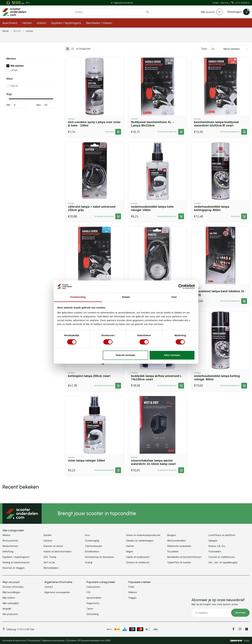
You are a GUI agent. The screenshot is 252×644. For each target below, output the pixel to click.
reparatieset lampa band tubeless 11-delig (220, 293)
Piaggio (133, 598)
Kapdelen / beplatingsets (66, 23)
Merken (17, 31)
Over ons (225, 3)
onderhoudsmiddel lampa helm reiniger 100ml (152, 208)
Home (6, 31)
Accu (87, 535)
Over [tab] (174, 297)
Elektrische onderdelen (179, 546)
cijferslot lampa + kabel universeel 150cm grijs (92, 208)
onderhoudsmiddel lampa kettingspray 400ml (212, 208)
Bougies (172, 535)
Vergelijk (7, 609)
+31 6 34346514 (241, 3)
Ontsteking (93, 614)
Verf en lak (49, 562)
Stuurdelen (173, 551)
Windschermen (10, 546)
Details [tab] (126, 297)
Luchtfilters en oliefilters (222, 535)
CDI (88, 592)
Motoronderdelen (176, 540)
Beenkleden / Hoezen (99, 23)
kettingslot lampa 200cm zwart (89, 376)
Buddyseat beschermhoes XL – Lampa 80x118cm (153, 124)
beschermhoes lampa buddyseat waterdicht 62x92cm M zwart (216, 124)
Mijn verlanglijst (11, 603)
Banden (48, 535)
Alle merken (17, 66)
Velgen (130, 551)
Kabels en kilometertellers (58, 551)
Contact (216, 3)
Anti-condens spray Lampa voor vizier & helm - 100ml (94, 124)
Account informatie (13, 587)
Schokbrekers (92, 551)
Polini (131, 587)
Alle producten (10, 614)
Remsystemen (10, 540)
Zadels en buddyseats (138, 557)
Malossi (133, 592)
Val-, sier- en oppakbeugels (223, 562)
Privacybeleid (34, 640)
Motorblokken (51, 568)
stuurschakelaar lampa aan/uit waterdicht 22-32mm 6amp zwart (153, 462)
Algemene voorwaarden (57, 592)
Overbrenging (92, 540)
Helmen (27, 23)
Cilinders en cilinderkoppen (140, 540)
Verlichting (8, 551)
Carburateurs (93, 587)
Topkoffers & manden (179, 562)
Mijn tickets (9, 598)
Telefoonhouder (93, 546)
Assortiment (10, 23)
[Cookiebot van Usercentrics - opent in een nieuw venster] (181, 286)
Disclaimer (72, 640)
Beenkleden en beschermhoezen (184, 557)
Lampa (29, 31)
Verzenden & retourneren (14, 640)
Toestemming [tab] (78, 297)
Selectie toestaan (126, 355)
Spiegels (213, 540)
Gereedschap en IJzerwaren (99, 557)
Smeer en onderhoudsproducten (143, 535)
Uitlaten (41, 23)
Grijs (14, 86)
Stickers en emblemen (138, 562)
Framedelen (215, 551)
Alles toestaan (172, 355)
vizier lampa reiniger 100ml (86, 461)
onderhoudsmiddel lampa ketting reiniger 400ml (217, 378)
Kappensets (93, 603)
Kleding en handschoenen (16, 562)
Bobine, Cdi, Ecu (217, 546)
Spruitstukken (94, 598)
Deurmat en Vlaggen (14, 568)
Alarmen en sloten (53, 546)
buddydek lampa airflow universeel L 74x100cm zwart (156, 378)
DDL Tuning (50, 557)
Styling (89, 562)
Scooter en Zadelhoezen (222, 557)
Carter (90, 609)
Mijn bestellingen (11, 592)
